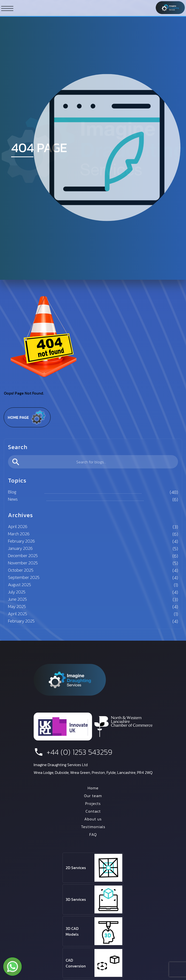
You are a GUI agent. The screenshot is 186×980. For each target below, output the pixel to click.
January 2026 (20, 548)
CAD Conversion (76, 963)
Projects (93, 803)
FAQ (93, 834)
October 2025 (21, 570)
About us (93, 819)
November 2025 (23, 563)
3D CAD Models (72, 931)
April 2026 (18, 526)
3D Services (76, 899)
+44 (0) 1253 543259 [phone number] (73, 752)
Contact (93, 811)
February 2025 (21, 621)
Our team (93, 796)
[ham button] (7, 8)
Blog (12, 492)
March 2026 (19, 534)
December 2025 (23, 556)
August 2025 (19, 585)
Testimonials (93, 827)
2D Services (76, 868)
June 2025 (17, 599)
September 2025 (24, 577)
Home (93, 788)
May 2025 (17, 606)
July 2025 (17, 592)
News (13, 499)
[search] (93, 462)
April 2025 (18, 614)
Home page (27, 417)
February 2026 (21, 541)
